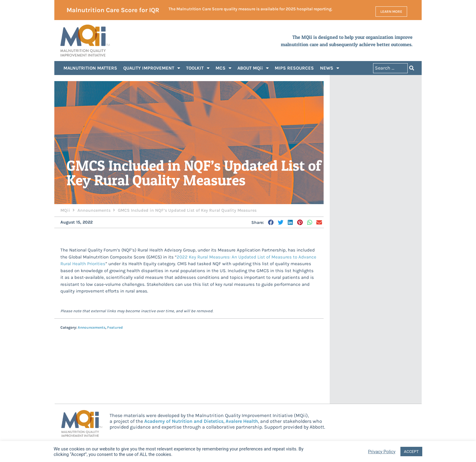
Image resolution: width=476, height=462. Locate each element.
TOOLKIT (198, 68)
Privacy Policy (382, 452)
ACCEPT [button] (411, 452)
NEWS (330, 68)
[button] (271, 222)
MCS (223, 68)
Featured (115, 327)
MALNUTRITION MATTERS (90, 68)
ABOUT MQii (253, 68)
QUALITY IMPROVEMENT (152, 68)
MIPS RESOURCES (294, 68)
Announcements (94, 210)
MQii (65, 210)
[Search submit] (412, 68)
